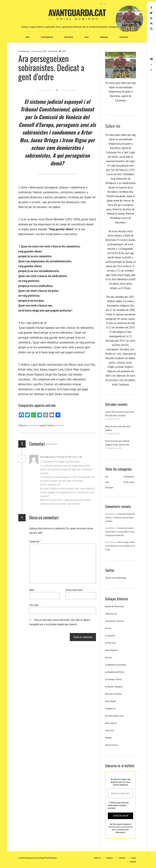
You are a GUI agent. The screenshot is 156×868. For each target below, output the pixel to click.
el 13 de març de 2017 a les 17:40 (68, 457)
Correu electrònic (75, 590)
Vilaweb (108, 738)
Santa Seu (110, 730)
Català (133, 858)
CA (101, 4)
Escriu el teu (52, 444)
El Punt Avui (110, 643)
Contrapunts (47, 37)
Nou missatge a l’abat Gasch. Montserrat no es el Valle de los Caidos (120, 546)
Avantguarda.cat (77, 12)
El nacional (110, 635)
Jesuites (109, 657)
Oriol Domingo (24, 51)
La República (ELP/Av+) (115, 672)
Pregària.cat (110, 708)
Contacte (124, 37)
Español (133, 862)
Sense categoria (130, 482)
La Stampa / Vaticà (113, 679)
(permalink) (59, 425)
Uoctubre (69, 37)
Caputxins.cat (111, 614)
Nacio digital (111, 701)
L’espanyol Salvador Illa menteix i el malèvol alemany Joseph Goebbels (120, 518)
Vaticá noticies (112, 745)
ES (105, 4)
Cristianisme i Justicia (114, 621)
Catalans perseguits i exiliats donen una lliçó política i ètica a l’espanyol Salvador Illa (120, 532)
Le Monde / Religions (114, 687)
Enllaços (104, 37)
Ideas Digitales (112, 650)
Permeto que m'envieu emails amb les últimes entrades (118, 805)
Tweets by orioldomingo (116, 578)
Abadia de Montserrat (115, 606)
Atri (28, 37)
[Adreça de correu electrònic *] (121, 793)
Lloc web (34, 605)
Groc (87, 37)
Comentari (35, 541)
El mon (108, 628)
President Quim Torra (114, 716)
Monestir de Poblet (114, 694)
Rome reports (111, 723)
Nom (32, 590)
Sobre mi (97, 858)
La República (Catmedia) (116, 665)
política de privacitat (124, 827)
